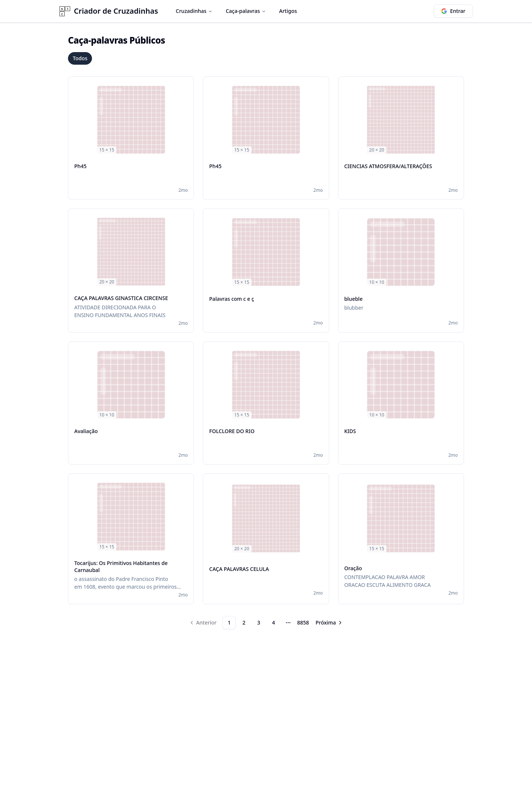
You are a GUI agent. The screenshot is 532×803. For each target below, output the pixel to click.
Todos (80, 58)
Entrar (453, 11)
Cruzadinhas (194, 11)
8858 (303, 622)
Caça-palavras (246, 11)
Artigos (288, 11)
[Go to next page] (329, 623)
